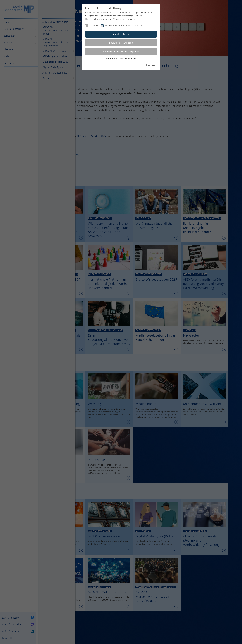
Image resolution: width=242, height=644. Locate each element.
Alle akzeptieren (121, 34)
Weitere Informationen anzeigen (121, 58)
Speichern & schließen (121, 43)
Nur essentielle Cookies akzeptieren (121, 51)
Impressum (152, 65)
